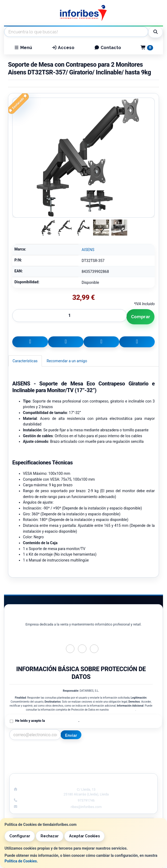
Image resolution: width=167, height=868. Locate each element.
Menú (23, 48)
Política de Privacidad (122, 710)
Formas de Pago (122, 762)
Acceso (63, 48)
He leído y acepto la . (47, 721)
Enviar (71, 735)
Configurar (20, 836)
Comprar (141, 317)
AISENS (88, 250)
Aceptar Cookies (84, 836)
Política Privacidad (44, 756)
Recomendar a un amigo (67, 361)
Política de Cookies (21, 861)
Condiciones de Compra (45, 762)
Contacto (108, 48)
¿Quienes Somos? (44, 767)
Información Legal (123, 751)
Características (25, 361)
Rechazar (50, 836)
